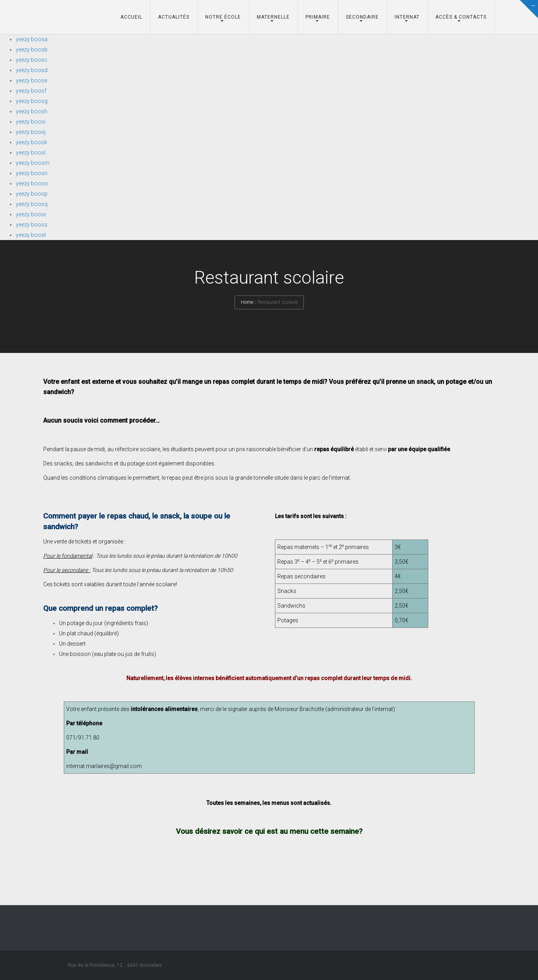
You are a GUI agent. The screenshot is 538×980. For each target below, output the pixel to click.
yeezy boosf (31, 91)
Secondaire (362, 17)
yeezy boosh (32, 111)
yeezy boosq (32, 204)
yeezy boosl (31, 153)
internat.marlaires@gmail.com (104, 766)
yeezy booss (32, 225)
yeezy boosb (32, 50)
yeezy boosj (31, 132)
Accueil (131, 17)
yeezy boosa (32, 39)
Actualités (174, 17)
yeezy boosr (31, 214)
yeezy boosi (31, 122)
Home (247, 302)
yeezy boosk (31, 142)
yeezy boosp (32, 194)
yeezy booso (32, 183)
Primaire (318, 17)
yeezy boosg (32, 101)
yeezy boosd (32, 70)
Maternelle (273, 17)
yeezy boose (31, 80)
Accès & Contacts (461, 17)
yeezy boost (31, 235)
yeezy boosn (32, 173)
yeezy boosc (32, 60)
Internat (407, 17)
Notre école (223, 17)
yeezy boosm (33, 163)
